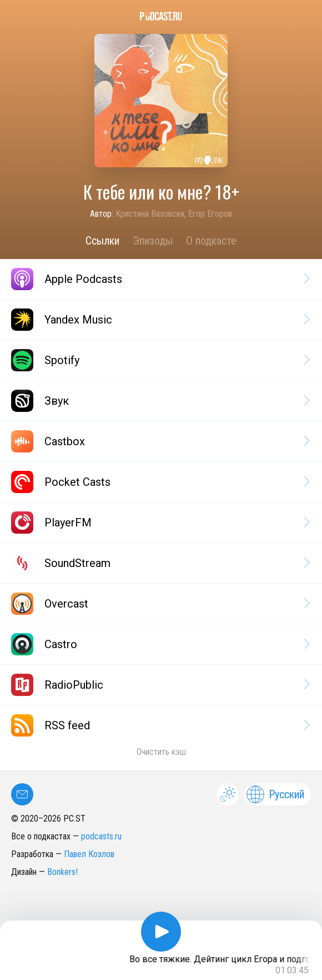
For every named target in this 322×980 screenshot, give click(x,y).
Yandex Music (160, 320)
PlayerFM (160, 523)
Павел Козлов (89, 854)
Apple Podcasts (160, 279)
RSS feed (160, 725)
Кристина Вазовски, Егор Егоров (174, 214)
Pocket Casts (160, 482)
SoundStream (160, 563)
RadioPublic (160, 685)
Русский (275, 794)
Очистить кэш (161, 752)
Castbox (160, 441)
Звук (160, 401)
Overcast (160, 604)
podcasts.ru (101, 836)
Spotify (160, 360)
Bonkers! (62, 872)
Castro (160, 644)
